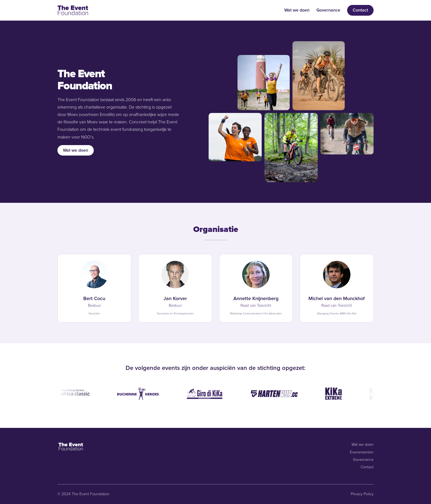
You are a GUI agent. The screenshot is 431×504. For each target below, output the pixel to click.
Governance (328, 10)
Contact (367, 467)
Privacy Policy (362, 494)
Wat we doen (297, 10)
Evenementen (362, 452)
